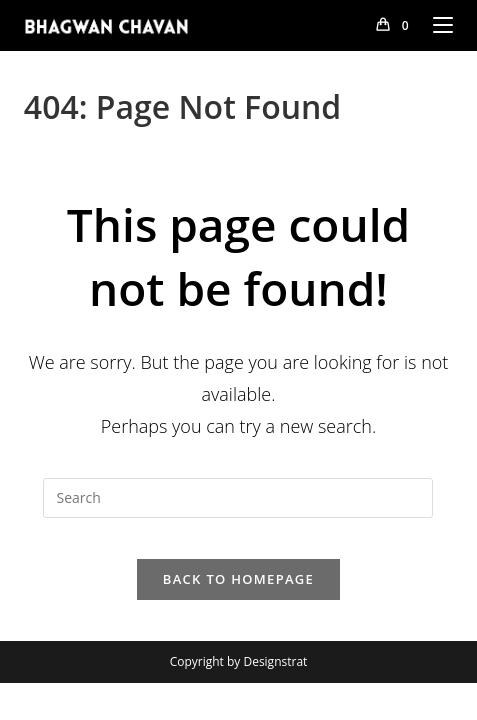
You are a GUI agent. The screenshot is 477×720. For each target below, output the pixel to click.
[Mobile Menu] (435, 25)
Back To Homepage (238, 579)
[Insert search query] (238, 498)
